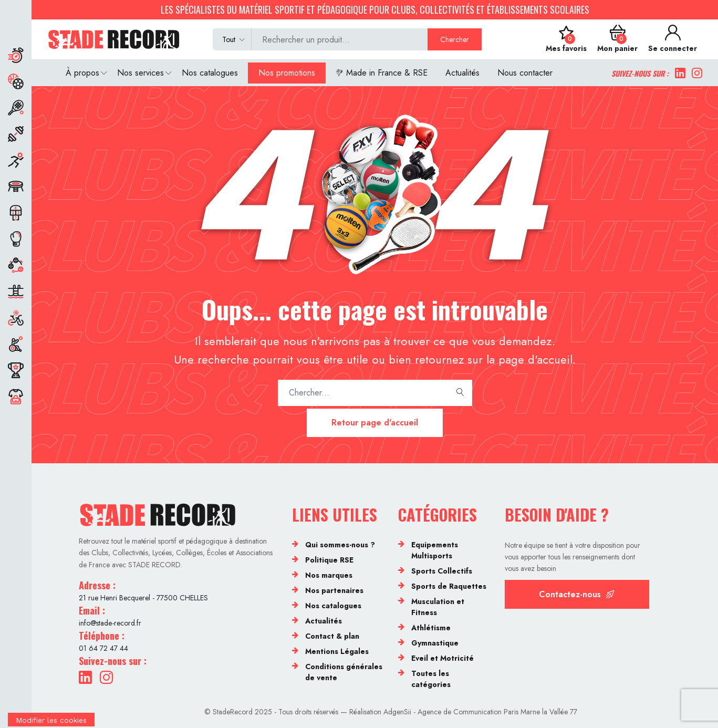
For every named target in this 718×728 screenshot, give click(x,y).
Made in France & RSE (382, 73)
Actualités (462, 73)
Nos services (141, 73)
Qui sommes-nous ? (340, 545)
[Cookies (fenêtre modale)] (51, 721)
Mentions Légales (337, 651)
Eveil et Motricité (443, 658)
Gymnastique (435, 643)
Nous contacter (525, 73)
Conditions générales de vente (344, 672)
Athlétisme (431, 628)
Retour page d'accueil (375, 423)
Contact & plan (332, 636)
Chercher (455, 39)
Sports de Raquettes (449, 586)
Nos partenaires (334, 590)
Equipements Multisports (435, 550)
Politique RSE (329, 560)
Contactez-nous (577, 594)
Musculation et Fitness (438, 607)
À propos (82, 73)
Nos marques (329, 575)
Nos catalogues (210, 73)
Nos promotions (287, 73)
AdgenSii (397, 712)
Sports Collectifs (442, 571)
